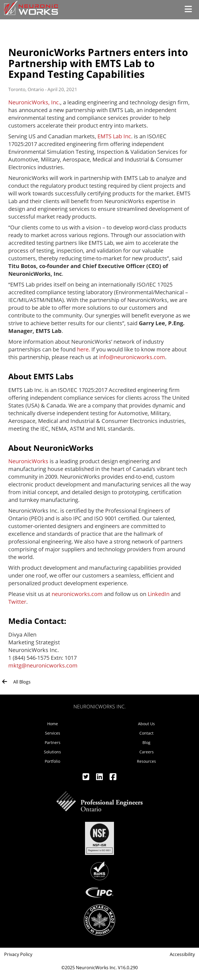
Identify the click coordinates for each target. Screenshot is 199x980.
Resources (146, 761)
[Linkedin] (100, 778)
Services (53, 733)
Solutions (52, 752)
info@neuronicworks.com (132, 357)
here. (83, 349)
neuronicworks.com (77, 594)
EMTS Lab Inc (114, 136)
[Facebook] (113, 778)
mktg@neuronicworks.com (43, 665)
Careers (147, 752)
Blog (146, 742)
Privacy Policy (18, 954)
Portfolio (52, 761)
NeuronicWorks (28, 461)
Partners (53, 742)
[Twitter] (87, 778)
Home (53, 724)
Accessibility (182, 954)
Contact (146, 733)
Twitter (17, 602)
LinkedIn (159, 594)
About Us (146, 724)
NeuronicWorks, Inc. (34, 102)
